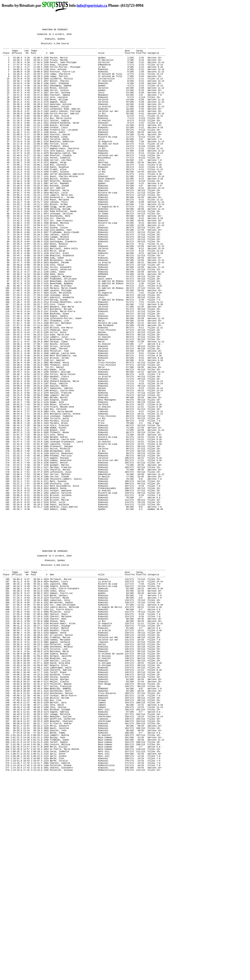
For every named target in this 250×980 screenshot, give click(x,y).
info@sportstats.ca (92, 6)
